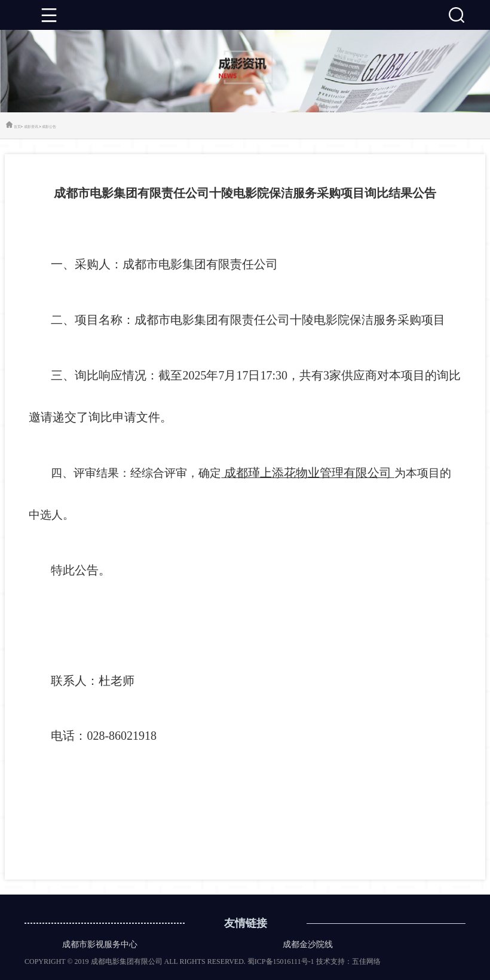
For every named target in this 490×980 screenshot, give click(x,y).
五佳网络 (366, 961)
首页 (17, 126)
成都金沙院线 (308, 944)
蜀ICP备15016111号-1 (281, 961)
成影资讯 (31, 126)
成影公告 (49, 126)
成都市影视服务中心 (100, 944)
